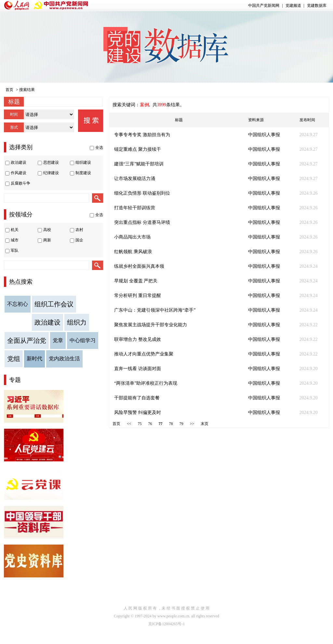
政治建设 (47, 322)
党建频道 (293, 6)
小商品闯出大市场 (132, 237)
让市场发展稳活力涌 (135, 179)
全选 (99, 148)
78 (171, 424)
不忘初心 (18, 304)
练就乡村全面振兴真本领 (139, 266)
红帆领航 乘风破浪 (133, 252)
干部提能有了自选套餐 (137, 398)
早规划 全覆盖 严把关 (136, 281)
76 (150, 424)
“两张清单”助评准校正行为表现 (146, 383)
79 (181, 424)
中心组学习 (83, 340)
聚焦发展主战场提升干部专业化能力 (151, 325)
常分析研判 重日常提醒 (138, 296)
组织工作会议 (54, 304)
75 (140, 424)
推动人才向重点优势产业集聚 (144, 354)
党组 (14, 359)
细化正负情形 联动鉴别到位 (142, 193)
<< (129, 424)
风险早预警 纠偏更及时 (138, 412)
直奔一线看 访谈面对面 (138, 369)
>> (192, 424)
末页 (205, 424)
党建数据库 (317, 6)
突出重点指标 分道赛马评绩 (142, 222)
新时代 (34, 359)
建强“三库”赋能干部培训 (139, 164)
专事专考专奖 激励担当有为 (142, 135)
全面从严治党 (27, 341)
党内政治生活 (64, 359)
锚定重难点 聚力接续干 (138, 149)
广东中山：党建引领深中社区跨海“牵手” (155, 310)
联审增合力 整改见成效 (138, 339)
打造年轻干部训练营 (135, 208)
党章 (58, 340)
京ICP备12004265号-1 (167, 624)
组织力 (77, 322)
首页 (9, 90)
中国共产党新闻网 (264, 6)
